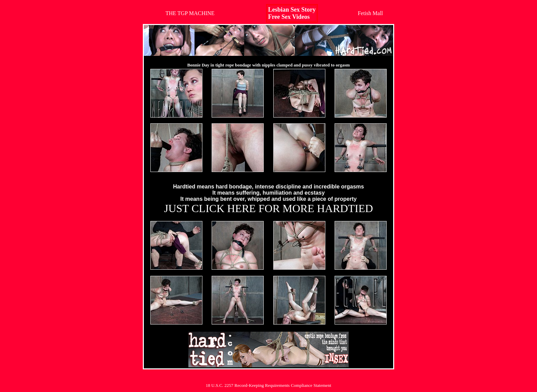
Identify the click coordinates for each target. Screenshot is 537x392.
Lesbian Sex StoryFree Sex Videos (292, 13)
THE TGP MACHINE (190, 13)
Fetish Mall (370, 13)
